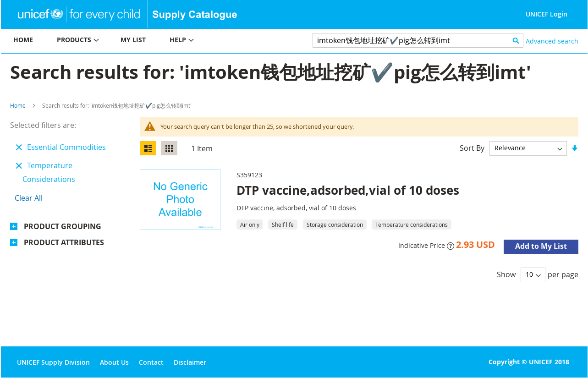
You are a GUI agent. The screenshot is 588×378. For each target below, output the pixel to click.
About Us (114, 362)
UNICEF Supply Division (53, 362)
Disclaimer (190, 362)
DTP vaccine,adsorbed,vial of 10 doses (348, 190)
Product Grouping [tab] (63, 226)
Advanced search (552, 41)
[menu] (148, 41)
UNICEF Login (547, 14)
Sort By (472, 148)
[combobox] (418, 40)
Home (18, 105)
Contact (151, 362)
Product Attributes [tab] (64, 242)
